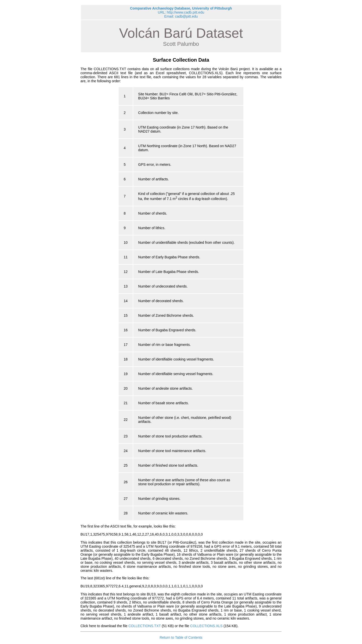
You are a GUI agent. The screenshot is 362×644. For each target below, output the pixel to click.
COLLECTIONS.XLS (206, 626)
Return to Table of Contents (181, 637)
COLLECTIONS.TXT (145, 626)
